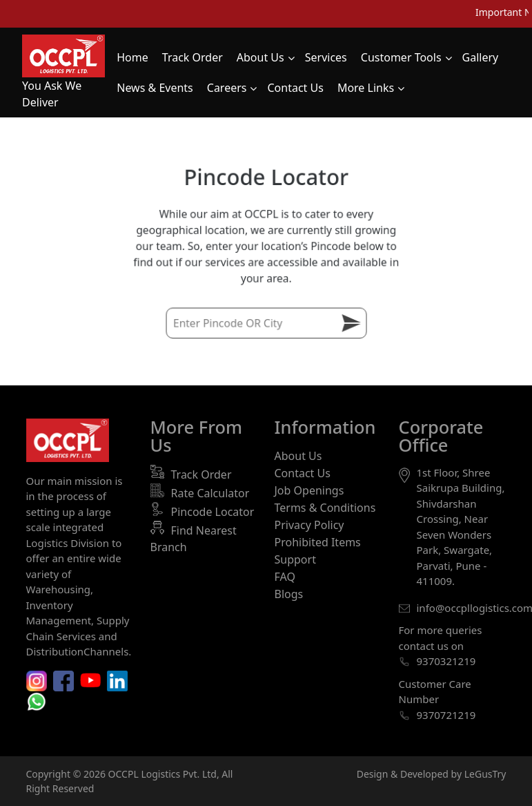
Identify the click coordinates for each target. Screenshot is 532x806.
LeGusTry (485, 774)
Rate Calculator (210, 493)
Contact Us (303, 473)
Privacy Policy (309, 525)
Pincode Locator (213, 512)
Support (295, 559)
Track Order (201, 474)
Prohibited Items (318, 542)
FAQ (285, 577)
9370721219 (446, 715)
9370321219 (446, 661)
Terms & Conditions (325, 508)
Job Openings (309, 490)
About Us (298, 456)
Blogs (289, 594)
